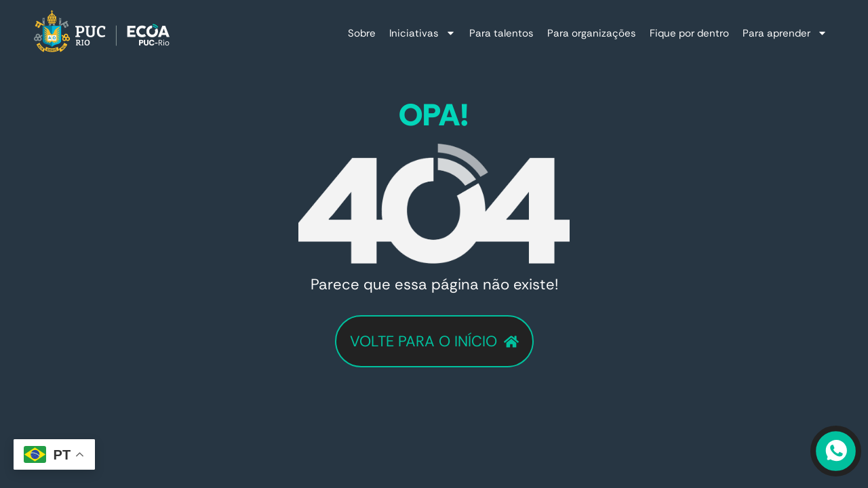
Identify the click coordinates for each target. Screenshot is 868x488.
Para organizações (592, 33)
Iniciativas (422, 33)
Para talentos (501, 33)
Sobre (362, 33)
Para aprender (785, 33)
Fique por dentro (689, 33)
